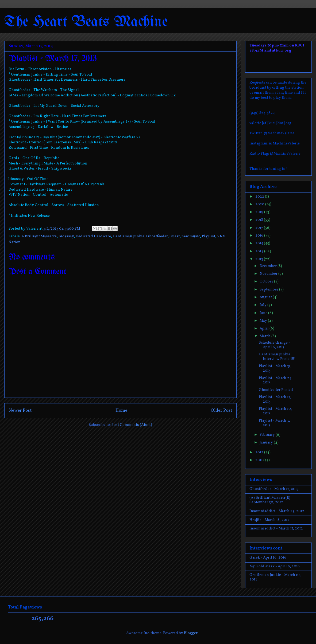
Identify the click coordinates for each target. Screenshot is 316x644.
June (264, 313)
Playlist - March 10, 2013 (275, 411)
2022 (260, 197)
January (267, 443)
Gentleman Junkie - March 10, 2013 (275, 577)
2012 (260, 452)
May (264, 321)
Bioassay (66, 236)
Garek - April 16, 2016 (268, 558)
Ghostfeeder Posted (276, 390)
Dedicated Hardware (93, 236)
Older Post (221, 411)
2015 (260, 243)
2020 (260, 204)
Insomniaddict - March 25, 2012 (277, 511)
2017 (260, 228)
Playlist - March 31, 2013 (275, 368)
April (265, 329)
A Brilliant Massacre (39, 236)
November (269, 274)
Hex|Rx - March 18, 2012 (269, 520)
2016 (260, 236)
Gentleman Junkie (129, 236)
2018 (260, 220)
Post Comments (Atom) (132, 425)
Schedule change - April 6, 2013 (274, 345)
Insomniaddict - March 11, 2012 (276, 529)
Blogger (191, 633)
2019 (260, 212)
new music (191, 236)
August (266, 297)
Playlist (209, 236)
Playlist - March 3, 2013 (274, 423)
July (263, 305)
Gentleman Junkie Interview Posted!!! (277, 357)
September (269, 290)
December (269, 266)
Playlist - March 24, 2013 (276, 380)
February (268, 435)
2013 (260, 259)
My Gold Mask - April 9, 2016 (275, 566)
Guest (175, 236)
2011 (259, 460)
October (267, 282)
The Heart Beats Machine (86, 22)
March (265, 336)
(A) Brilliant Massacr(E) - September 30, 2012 (271, 500)
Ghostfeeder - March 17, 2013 (274, 489)
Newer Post (20, 411)
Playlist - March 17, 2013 (275, 399)
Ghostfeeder (157, 236)
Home (121, 411)
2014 (260, 251)
